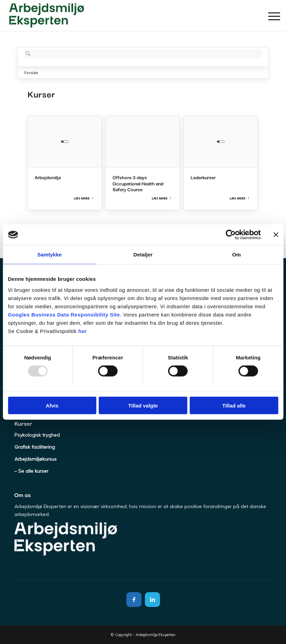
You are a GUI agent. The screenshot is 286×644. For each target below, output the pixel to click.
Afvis (52, 405)
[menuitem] (271, 15)
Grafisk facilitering (35, 447)
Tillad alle (234, 405)
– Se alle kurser (31, 471)
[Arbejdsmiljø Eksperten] (47, 15)
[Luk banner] (276, 235)
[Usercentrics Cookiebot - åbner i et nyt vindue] (231, 235)
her (83, 331)
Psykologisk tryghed (37, 435)
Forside (31, 73)
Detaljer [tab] (143, 255)
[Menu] (271, 15)
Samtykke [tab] (50, 255)
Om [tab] (236, 255)
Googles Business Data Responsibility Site (64, 314)
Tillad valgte (143, 405)
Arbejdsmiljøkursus (36, 459)
